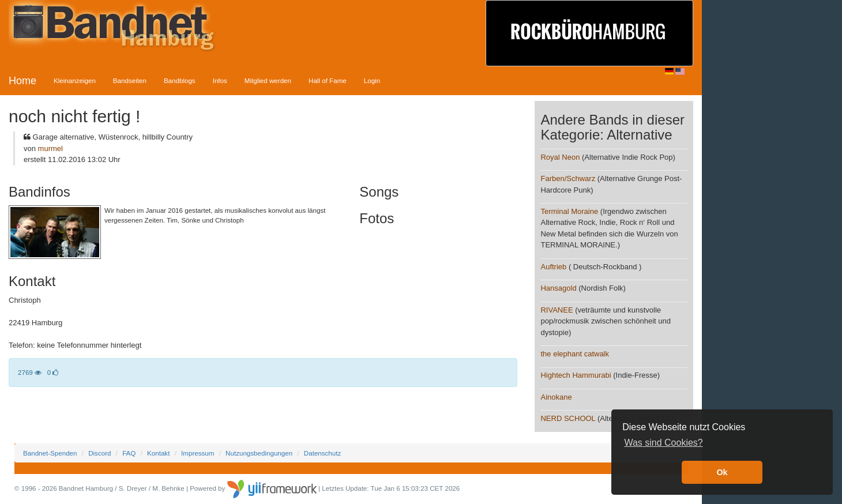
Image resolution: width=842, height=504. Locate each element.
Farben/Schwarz (568, 178)
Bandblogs (180, 80)
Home (22, 81)
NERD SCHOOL (568, 418)
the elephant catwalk (575, 354)
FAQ (129, 453)
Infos (220, 80)
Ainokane (556, 397)
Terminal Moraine (569, 211)
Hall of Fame (328, 80)
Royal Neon (560, 157)
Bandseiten (130, 80)
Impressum (198, 453)
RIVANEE (557, 310)
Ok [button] (722, 472)
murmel (50, 148)
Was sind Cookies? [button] (663, 443)
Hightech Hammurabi (576, 375)
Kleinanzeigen (75, 80)
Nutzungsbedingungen (259, 453)
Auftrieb (553, 267)
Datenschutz (322, 453)
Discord (99, 453)
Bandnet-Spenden (50, 453)
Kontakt (158, 453)
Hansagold (558, 288)
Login (372, 80)
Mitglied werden (268, 80)
